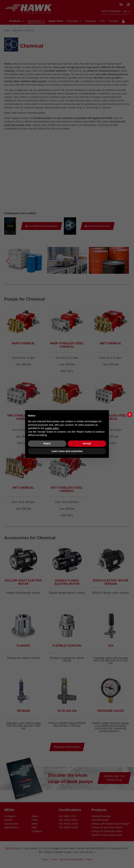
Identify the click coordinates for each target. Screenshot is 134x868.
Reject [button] (47, 443)
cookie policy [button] (52, 428)
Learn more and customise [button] (67, 451)
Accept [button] (87, 443)
